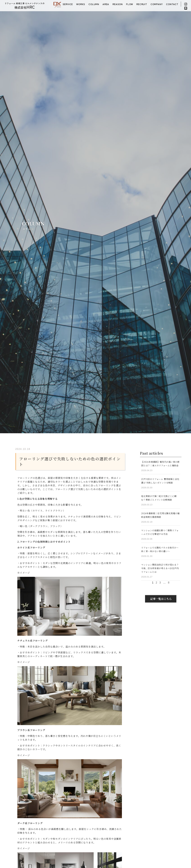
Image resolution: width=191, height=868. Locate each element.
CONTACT (172, 4)
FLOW (130, 4)
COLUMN (94, 4)
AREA (106, 4)
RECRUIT (142, 4)
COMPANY (157, 4)
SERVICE (68, 4)
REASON (118, 4)
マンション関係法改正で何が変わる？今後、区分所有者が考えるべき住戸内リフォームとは (160, 568)
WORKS (81, 4)
